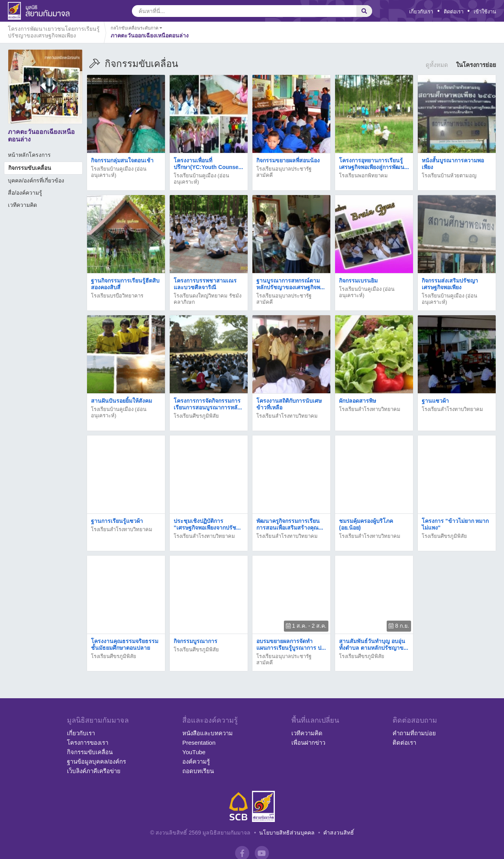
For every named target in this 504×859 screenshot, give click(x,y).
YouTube (194, 752)
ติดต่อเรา (454, 12)
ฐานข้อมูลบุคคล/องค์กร (96, 761)
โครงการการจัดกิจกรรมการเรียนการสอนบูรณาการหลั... (208, 404)
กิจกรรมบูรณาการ (195, 641)
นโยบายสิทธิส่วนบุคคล (287, 833)
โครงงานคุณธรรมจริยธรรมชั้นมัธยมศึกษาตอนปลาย (125, 644)
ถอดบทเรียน (198, 771)
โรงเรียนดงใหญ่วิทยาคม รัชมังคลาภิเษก (208, 299)
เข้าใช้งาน (485, 12)
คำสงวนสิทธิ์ (339, 833)
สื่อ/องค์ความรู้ (25, 193)
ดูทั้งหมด (437, 65)
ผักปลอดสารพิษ (358, 401)
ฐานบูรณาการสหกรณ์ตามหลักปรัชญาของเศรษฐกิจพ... (291, 284)
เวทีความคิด (22, 205)
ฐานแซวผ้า (435, 401)
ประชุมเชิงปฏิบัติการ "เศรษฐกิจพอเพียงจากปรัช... (207, 524)
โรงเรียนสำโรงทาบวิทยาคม (287, 416)
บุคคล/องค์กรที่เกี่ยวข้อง (36, 180)
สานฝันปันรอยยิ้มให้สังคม (121, 401)
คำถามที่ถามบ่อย (414, 733)
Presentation (199, 743)
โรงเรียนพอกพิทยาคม (363, 176)
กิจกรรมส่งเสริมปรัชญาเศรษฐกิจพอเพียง (450, 284)
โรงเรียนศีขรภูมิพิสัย (196, 416)
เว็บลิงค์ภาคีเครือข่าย (94, 771)
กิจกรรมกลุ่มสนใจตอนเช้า (122, 160)
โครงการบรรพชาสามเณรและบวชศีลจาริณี (205, 284)
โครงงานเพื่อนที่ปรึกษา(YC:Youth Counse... (208, 164)
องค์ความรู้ (196, 761)
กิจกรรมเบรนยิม (358, 281)
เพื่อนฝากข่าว (308, 743)
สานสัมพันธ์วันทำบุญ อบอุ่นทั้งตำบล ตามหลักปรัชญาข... (374, 644)
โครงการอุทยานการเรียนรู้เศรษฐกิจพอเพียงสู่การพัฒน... (374, 164)
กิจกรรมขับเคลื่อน (30, 168)
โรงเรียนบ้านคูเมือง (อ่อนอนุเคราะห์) (119, 172)
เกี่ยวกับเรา (421, 12)
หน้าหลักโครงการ (29, 155)
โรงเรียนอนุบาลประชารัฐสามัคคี (284, 172)
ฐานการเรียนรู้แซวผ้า (117, 521)
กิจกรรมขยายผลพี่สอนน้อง (288, 160)
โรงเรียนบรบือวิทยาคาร (117, 296)
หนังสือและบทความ (208, 733)
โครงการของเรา (88, 743)
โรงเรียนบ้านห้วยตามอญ (449, 176)
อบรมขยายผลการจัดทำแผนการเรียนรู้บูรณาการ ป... (291, 644)
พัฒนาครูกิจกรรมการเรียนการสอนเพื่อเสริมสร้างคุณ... (290, 524)
